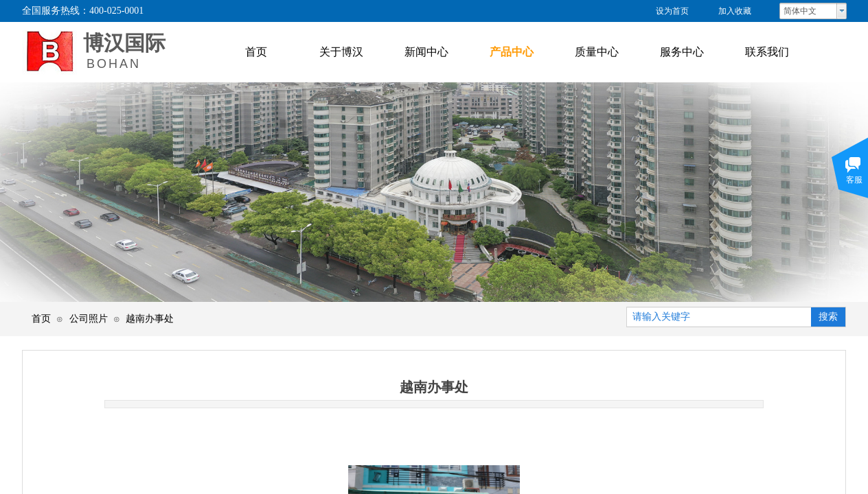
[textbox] (719, 317)
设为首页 (672, 11)
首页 (41, 318)
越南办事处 (150, 318)
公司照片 (89, 318)
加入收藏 (735, 11)
